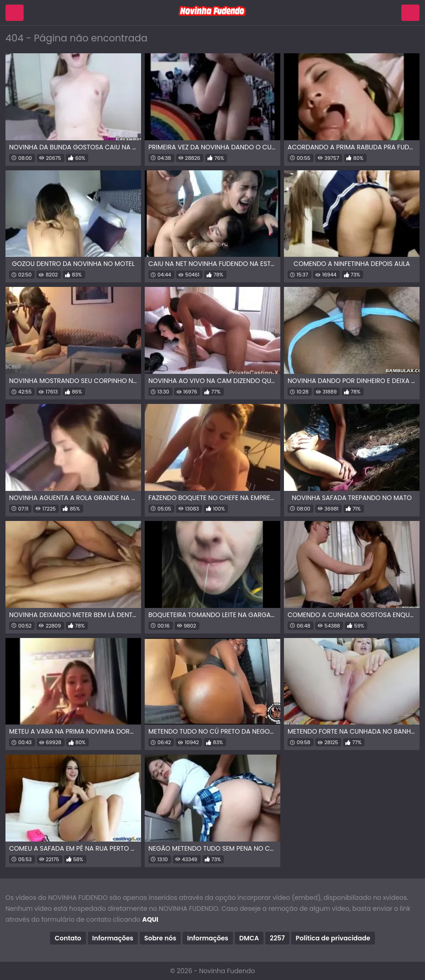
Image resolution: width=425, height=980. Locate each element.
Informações (113, 938)
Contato (68, 938)
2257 (277, 938)
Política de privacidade (333, 938)
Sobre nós (160, 938)
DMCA (249, 938)
